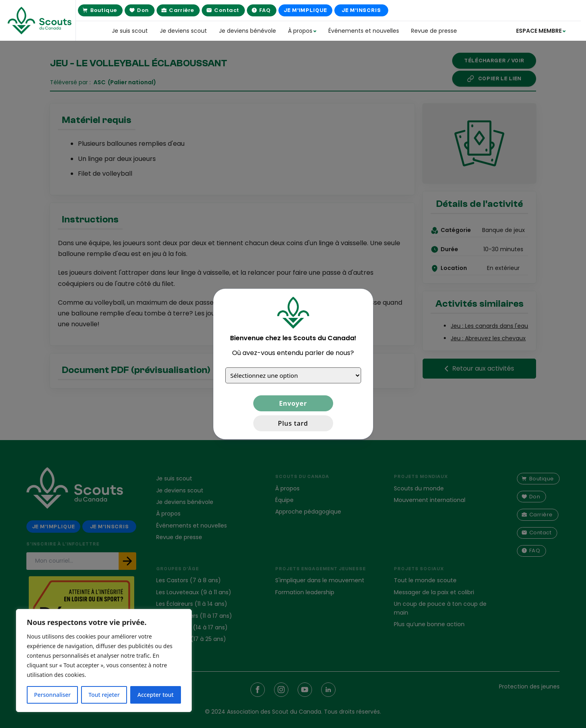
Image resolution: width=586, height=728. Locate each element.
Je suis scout (130, 31)
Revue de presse (434, 31)
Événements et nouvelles (364, 31)
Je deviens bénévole (247, 31)
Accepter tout (156, 695)
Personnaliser (52, 695)
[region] (104, 661)
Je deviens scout (183, 31)
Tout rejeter (104, 695)
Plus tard (293, 423)
